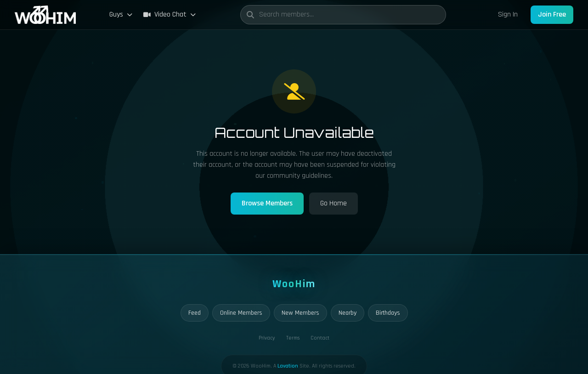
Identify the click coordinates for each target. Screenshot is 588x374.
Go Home (334, 203)
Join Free (552, 14)
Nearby (348, 313)
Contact (320, 338)
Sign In (508, 14)
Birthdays (388, 313)
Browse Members (267, 203)
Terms (293, 338)
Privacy (267, 338)
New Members (300, 313)
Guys (121, 14)
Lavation (288, 366)
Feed (195, 313)
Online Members (241, 313)
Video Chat (170, 14)
